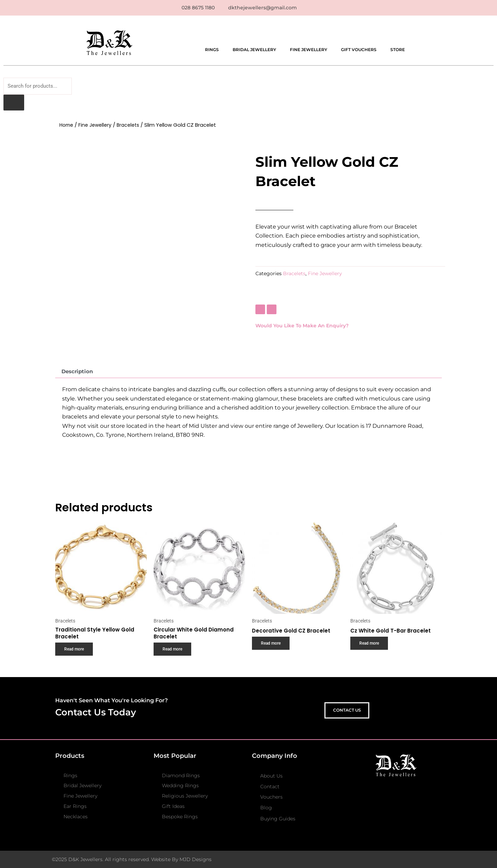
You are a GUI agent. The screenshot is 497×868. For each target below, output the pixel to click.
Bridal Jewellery (254, 50)
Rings (212, 50)
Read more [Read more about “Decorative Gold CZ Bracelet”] (272, 647)
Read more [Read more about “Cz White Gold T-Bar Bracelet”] (371, 647)
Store (398, 50)
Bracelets (131, 127)
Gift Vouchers (359, 50)
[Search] (14, 104)
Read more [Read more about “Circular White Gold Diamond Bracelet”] (174, 653)
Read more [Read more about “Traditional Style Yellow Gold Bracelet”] (75, 653)
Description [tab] (79, 373)
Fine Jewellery (309, 50)
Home (67, 127)
